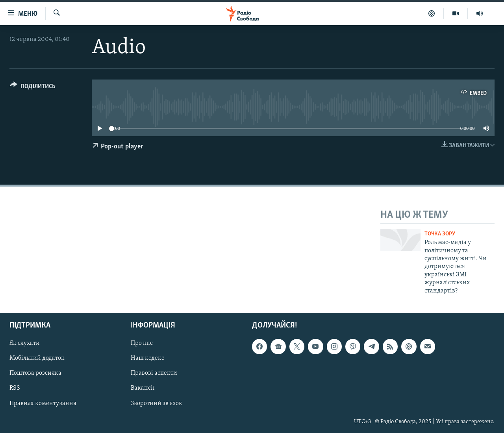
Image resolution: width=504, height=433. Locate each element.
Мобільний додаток (37, 358)
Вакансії (143, 389)
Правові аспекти (154, 373)
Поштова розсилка (35, 373)
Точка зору (440, 234)
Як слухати (25, 343)
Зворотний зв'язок (157, 403)
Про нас (142, 343)
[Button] (33, 88)
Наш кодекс (147, 358)
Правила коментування (43, 403)
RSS (15, 389)
